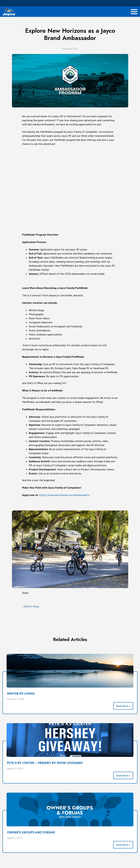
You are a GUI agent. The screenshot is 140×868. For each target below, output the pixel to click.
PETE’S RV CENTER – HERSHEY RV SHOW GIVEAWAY (45, 763)
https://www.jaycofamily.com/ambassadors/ (65, 495)
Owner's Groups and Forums (31, 832)
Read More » (123, 706)
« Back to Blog (30, 606)
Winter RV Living (21, 694)
